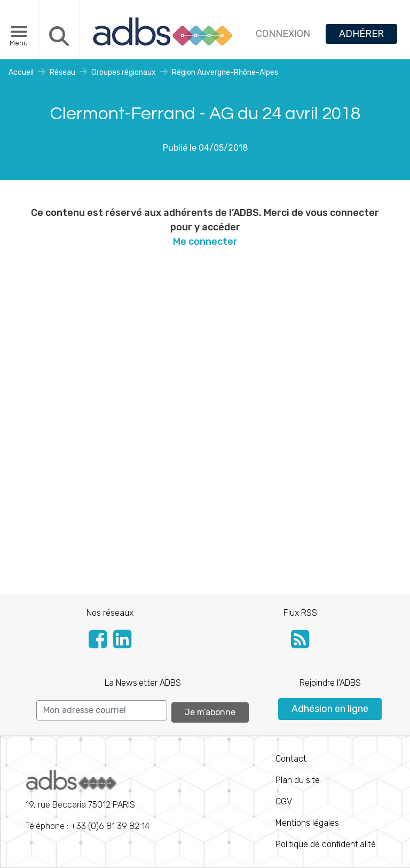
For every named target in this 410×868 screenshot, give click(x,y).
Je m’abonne (210, 712)
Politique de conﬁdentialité (326, 844)
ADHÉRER (361, 34)
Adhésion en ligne (330, 709)
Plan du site (298, 780)
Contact (291, 759)
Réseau (62, 72)
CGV (284, 801)
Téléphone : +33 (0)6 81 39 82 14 (88, 801)
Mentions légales (307, 823)
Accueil (21, 72)
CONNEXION (283, 34)
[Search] (102, 710)
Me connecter (205, 242)
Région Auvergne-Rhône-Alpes (225, 72)
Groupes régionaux (124, 72)
